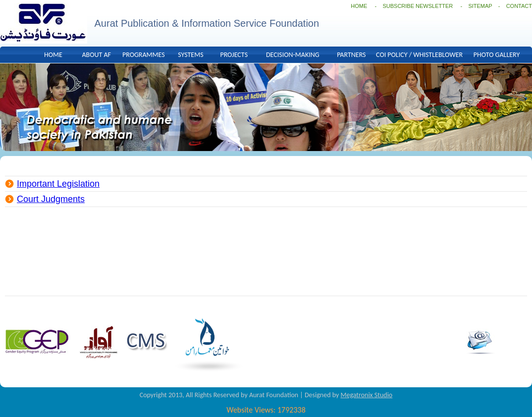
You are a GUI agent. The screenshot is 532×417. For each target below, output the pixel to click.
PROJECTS (234, 55)
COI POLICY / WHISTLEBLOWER (419, 55)
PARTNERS (351, 55)
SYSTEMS (190, 55)
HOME (359, 6)
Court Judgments (51, 199)
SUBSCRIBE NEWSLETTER (418, 6)
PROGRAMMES (144, 55)
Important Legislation (58, 184)
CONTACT (519, 6)
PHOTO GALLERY (497, 55)
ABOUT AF (96, 55)
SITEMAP (480, 6)
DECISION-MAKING (293, 55)
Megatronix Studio (366, 395)
